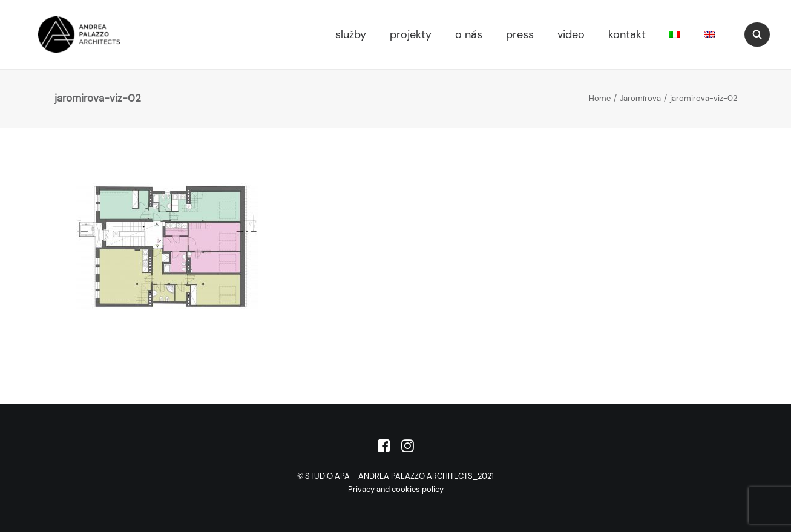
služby (351, 34)
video (571, 34)
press (520, 34)
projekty (411, 34)
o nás (469, 34)
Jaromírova (640, 98)
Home (600, 98)
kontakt (627, 34)
